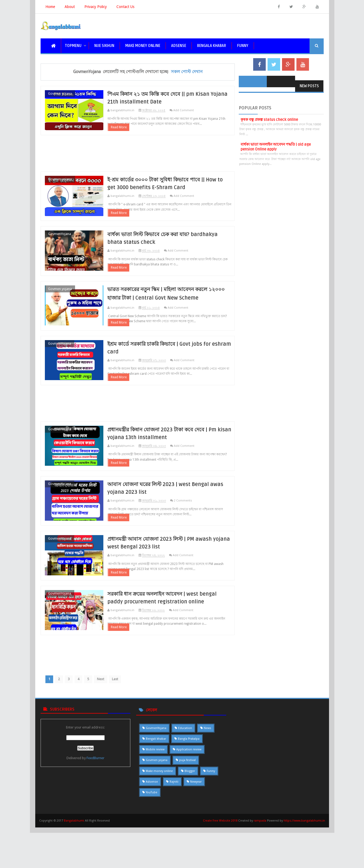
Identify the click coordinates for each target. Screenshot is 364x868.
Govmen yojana (60, 93)
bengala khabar (212, 46)
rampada (260, 861)
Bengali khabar (156, 779)
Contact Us (125, 7)
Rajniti (174, 822)
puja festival (187, 801)
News (208, 769)
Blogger (190, 812)
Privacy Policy (96, 7)
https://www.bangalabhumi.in (304, 861)
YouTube (152, 833)
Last (120, 720)
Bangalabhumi (74, 861)
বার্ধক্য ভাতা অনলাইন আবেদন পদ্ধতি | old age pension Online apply (276, 147)
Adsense (179, 46)
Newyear (196, 822)
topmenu (73, 46)
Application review (189, 790)
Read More (127, 132)
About (70, 7)
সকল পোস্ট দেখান (187, 72)
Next (105, 720)
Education (185, 769)
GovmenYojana (60, 243)
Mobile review (155, 790)
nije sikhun (104, 46)
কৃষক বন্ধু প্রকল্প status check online (269, 120)
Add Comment (192, 111)
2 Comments (191, 528)
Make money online (159, 812)
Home (50, 7)
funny (243, 46)
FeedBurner (95, 799)
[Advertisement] (138, 158)
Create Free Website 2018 (221, 861)
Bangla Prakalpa (189, 779)
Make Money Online (143, 46)
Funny (211, 812)
